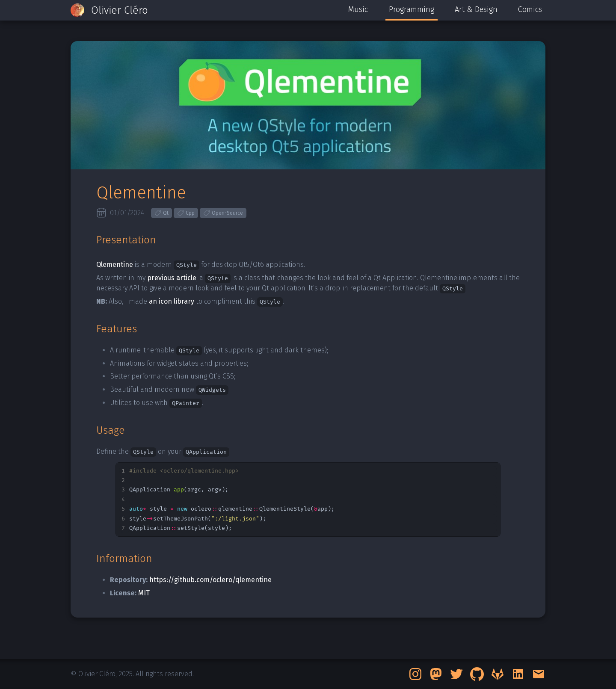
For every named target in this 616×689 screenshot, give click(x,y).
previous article (172, 278)
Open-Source (223, 213)
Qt (161, 213)
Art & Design (476, 9)
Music (358, 9)
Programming (412, 9)
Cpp (186, 213)
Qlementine (115, 265)
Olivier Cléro (120, 10)
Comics (530, 9)
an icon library (172, 301)
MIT (144, 593)
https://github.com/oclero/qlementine (210, 580)
